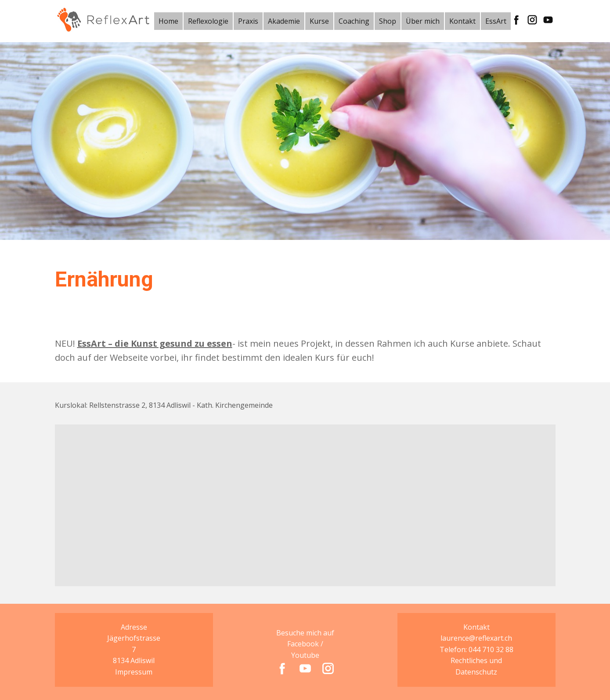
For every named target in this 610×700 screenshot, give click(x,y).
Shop (388, 21)
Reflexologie (208, 21)
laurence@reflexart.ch (476, 638)
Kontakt (462, 21)
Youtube (305, 655)
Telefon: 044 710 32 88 (476, 649)
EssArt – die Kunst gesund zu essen (155, 343)
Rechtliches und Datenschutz (476, 666)
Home (168, 21)
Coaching (354, 21)
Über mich (423, 21)
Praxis (248, 21)
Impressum (134, 672)
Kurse (319, 21)
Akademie (284, 21)
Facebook (303, 644)
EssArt (496, 21)
